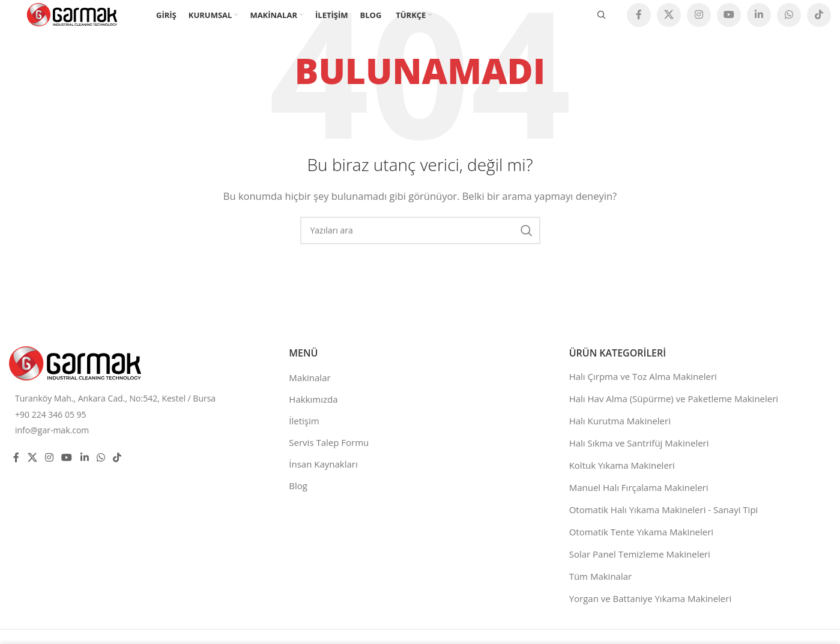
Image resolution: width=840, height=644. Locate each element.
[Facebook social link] (639, 15)
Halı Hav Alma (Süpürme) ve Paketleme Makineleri (674, 399)
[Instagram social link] (699, 15)
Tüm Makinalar (601, 576)
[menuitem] (412, 15)
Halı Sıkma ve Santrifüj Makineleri (639, 443)
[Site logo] (72, 14)
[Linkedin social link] (759, 15)
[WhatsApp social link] (789, 15)
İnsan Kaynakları (323, 464)
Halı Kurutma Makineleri (620, 421)
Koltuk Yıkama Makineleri (622, 465)
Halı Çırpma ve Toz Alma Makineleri (643, 376)
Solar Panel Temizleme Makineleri (640, 554)
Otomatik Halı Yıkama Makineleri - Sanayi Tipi (664, 510)
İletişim (304, 421)
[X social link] (669, 15)
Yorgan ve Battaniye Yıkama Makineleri (651, 598)
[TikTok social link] (819, 15)
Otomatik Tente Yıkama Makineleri (641, 532)
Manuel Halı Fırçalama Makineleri (639, 487)
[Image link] (75, 362)
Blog (298, 486)
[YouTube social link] (729, 15)
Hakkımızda (313, 399)
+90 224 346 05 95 (51, 414)
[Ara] (602, 15)
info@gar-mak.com (52, 430)
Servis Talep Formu (329, 442)
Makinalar (310, 378)
